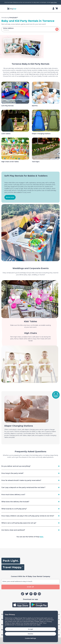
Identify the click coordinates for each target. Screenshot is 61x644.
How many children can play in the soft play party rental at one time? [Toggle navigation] (28, 516)
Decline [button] (30, 634)
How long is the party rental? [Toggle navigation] (12, 473)
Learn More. (54, 2)
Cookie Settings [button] (30, 638)
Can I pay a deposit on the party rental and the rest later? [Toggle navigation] (23, 487)
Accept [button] (30, 629)
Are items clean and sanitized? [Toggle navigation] (13, 530)
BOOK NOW (10, 197)
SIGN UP (30, 587)
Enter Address (8, 28)
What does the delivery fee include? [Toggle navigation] (15, 502)
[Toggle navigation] (5, 8)
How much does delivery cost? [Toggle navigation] (13, 495)
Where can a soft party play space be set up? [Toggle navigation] (19, 523)
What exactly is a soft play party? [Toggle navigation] (14, 509)
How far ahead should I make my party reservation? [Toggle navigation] (21, 480)
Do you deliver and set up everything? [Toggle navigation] (16, 466)
